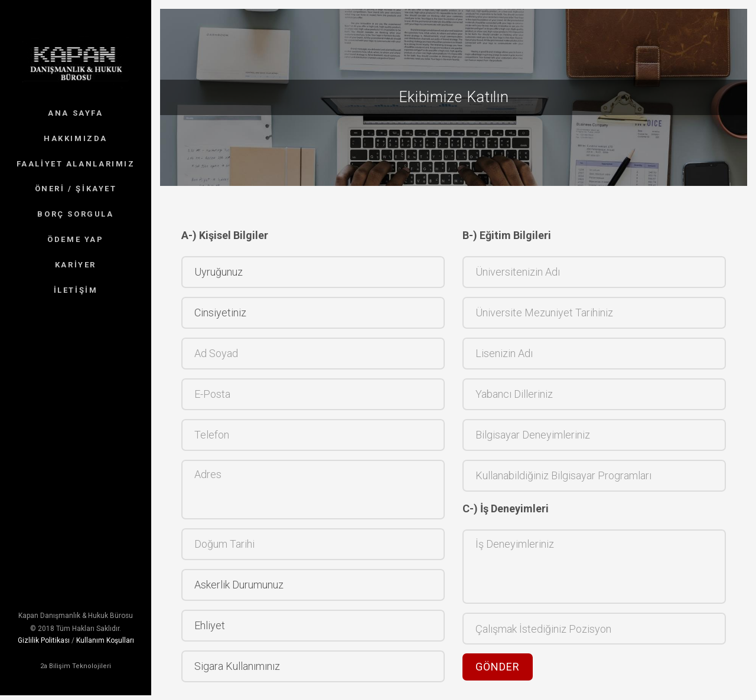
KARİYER (76, 265)
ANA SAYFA (75, 113)
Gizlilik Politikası (44, 624)
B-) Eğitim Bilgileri (507, 235)
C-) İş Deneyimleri (506, 508)
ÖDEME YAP (75, 239)
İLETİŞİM (76, 290)
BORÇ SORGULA (75, 214)
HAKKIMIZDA (76, 138)
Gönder (498, 667)
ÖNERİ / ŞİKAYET (76, 189)
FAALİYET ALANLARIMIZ (76, 164)
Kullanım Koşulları (105, 624)
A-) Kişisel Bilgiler (225, 235)
